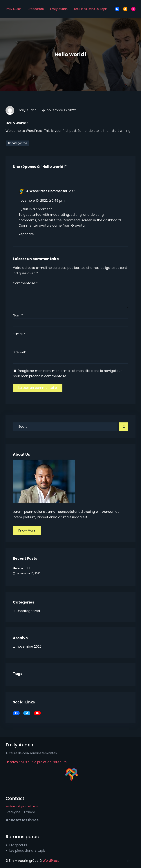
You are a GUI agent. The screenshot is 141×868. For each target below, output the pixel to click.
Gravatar (78, 226)
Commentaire (25, 283)
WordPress (51, 861)
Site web (20, 352)
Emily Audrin (13, 9)
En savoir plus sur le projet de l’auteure (36, 762)
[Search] (124, 427)
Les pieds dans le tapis (91, 9)
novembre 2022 (29, 647)
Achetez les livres (22, 820)
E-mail (19, 334)
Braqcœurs (36, 9)
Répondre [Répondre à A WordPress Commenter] (26, 234)
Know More (27, 530)
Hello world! (22, 568)
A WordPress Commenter (47, 191)
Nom (18, 315)
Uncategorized (18, 143)
